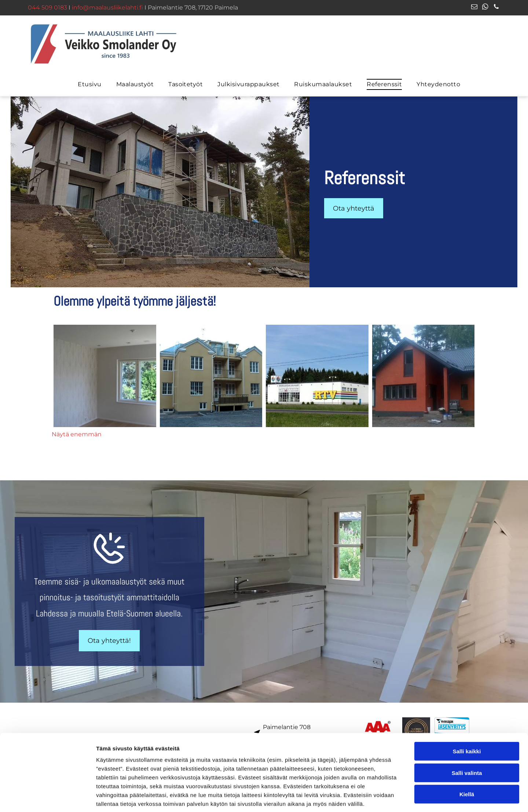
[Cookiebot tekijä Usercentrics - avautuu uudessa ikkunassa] (47, 798)
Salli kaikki (467, 715)
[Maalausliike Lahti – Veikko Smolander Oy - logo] (105, 376)
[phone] (496, 8)
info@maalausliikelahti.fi (107, 8)
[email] (474, 8)
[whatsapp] (485, 8)
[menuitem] (89, 84)
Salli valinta (467, 737)
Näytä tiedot (392, 798)
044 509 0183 (47, 8)
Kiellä (467, 758)
